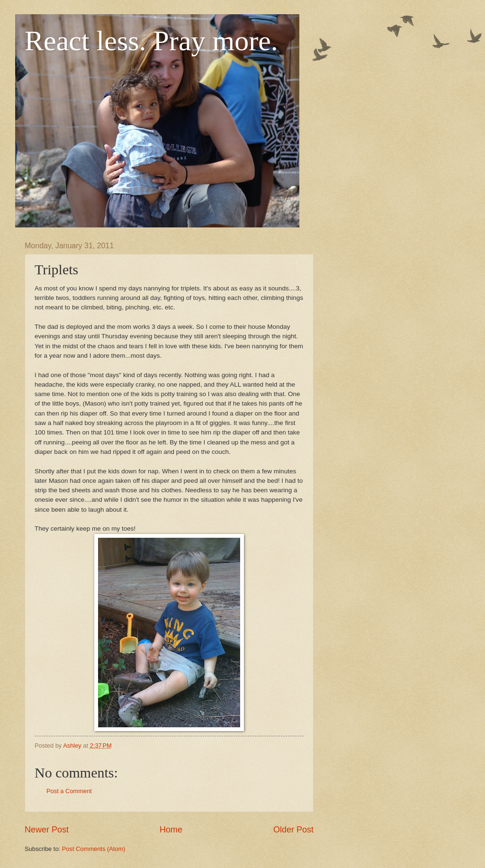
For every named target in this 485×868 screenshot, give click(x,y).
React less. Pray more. (151, 41)
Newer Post (47, 830)
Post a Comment (69, 791)
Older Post (293, 830)
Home (171, 830)
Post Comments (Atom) (94, 849)
